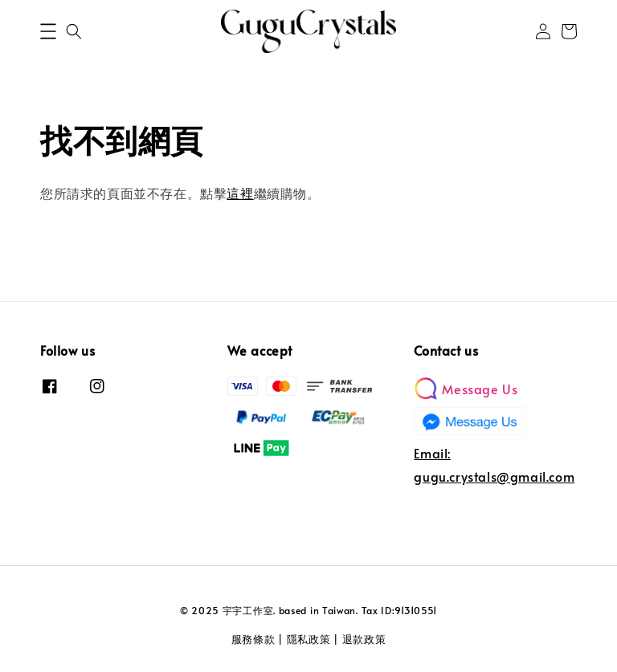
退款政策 (364, 639)
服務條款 (253, 639)
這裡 (240, 193)
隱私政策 (309, 639)
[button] (48, 31)
